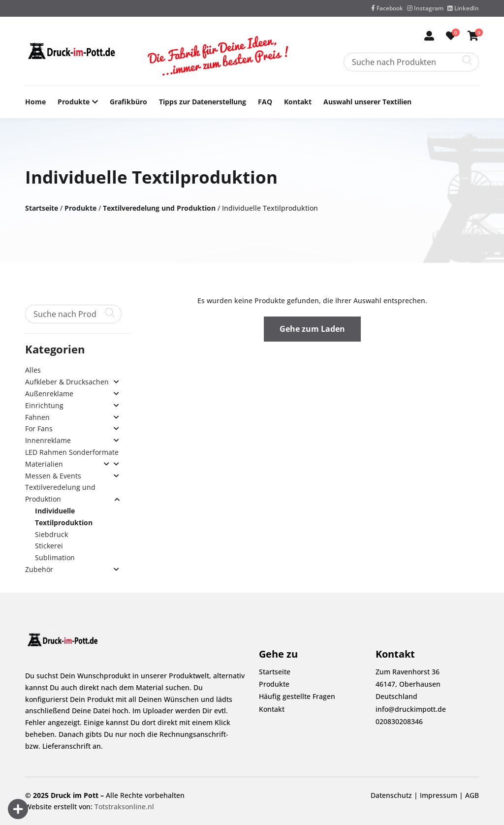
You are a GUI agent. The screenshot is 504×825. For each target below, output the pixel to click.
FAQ (265, 102)
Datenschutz (391, 795)
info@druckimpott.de (411, 709)
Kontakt (298, 102)
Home (35, 102)
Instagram (425, 8)
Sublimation (55, 557)
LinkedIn (463, 8)
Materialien (44, 464)
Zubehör (39, 569)
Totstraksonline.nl (124, 807)
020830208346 (399, 721)
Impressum (439, 795)
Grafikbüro (128, 102)
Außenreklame (49, 394)
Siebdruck (51, 534)
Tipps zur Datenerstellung (203, 102)
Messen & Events (53, 476)
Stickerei (49, 546)
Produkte (74, 102)
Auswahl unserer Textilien (367, 102)
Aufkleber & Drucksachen (67, 382)
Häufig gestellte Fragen (297, 696)
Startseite (42, 208)
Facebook (387, 8)
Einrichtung (44, 405)
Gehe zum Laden (312, 329)
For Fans (39, 428)
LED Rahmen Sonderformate (72, 452)
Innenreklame (48, 440)
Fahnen (37, 417)
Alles (33, 370)
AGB (472, 795)
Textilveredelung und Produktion (159, 208)
